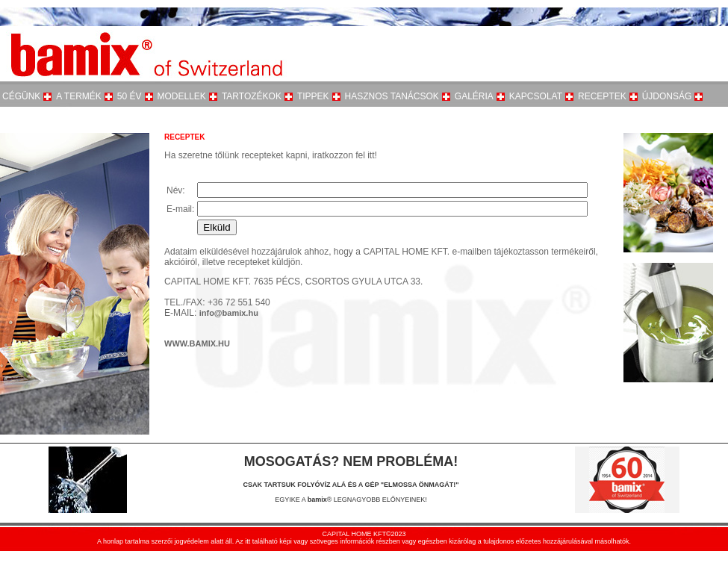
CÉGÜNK (21, 96)
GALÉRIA (474, 96)
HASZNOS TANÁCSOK (392, 96)
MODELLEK (182, 96)
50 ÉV (130, 96)
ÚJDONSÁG (667, 96)
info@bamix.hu (229, 313)
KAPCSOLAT (536, 96)
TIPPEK (313, 96)
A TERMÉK (78, 96)
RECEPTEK (602, 96)
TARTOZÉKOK (252, 96)
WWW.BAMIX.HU (197, 343)
